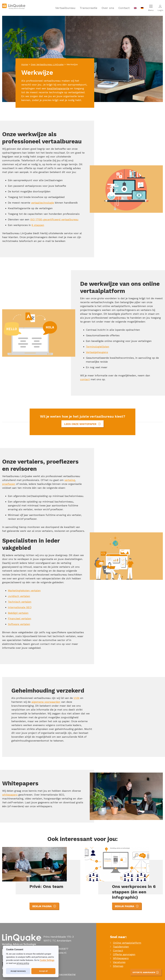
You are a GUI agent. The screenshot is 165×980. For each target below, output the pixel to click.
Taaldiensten (121, 947)
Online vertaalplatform (127, 943)
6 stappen (38, 225)
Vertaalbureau (65, 8)
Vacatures (119, 962)
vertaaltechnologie (43, 203)
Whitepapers (121, 958)
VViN (76, 698)
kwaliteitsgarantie (58, 88)
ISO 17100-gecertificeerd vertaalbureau (54, 219)
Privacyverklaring (66, 974)
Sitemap (118, 966)
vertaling (70, 480)
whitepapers (10, 795)
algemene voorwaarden (46, 702)
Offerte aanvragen (124, 954)
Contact (124, 8)
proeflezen (9, 484)
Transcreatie (88, 8)
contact (85, 379)
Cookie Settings (47, 960)
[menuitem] (135, 8)
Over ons (108, 8)
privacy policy (23, 963)
